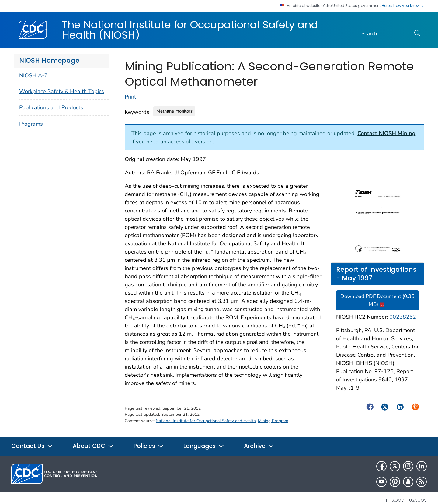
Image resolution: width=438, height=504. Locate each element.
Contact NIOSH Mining (386, 133)
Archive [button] (259, 446)
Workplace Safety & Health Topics (62, 91)
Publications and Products (51, 107)
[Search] (384, 34)
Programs (31, 124)
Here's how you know (403, 6)
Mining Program (273, 421)
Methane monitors (174, 111)
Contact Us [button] (32, 446)
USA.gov (418, 500)
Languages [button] (204, 446)
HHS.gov (395, 500)
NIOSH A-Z (33, 75)
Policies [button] (149, 446)
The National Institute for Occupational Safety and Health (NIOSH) (190, 30)
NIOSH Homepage (49, 60)
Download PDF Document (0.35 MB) (377, 300)
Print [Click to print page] (130, 97)
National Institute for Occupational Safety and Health (206, 421)
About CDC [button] (93, 446)
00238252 (403, 317)
